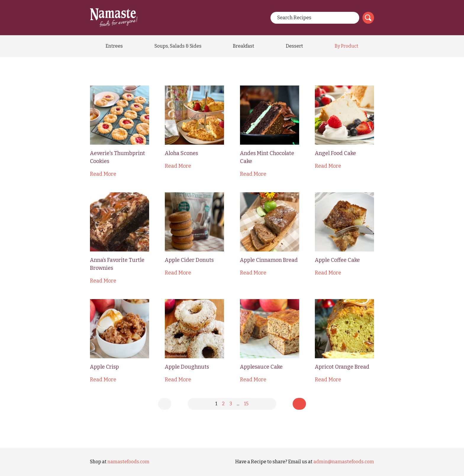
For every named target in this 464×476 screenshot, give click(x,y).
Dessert (294, 46)
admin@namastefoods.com (344, 462)
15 (246, 404)
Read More (103, 174)
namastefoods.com (128, 462)
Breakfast (244, 46)
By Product (347, 46)
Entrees (114, 46)
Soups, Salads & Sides (178, 46)
